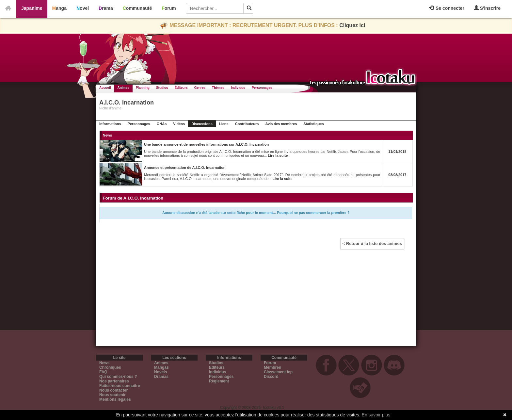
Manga (59, 8)
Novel (83, 8)
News (104, 363)
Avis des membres (281, 124)
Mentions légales (115, 399)
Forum (169, 8)
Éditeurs (181, 88)
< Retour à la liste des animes (372, 243)
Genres (200, 88)
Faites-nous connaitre (120, 386)
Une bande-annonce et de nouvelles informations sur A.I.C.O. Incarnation (206, 144)
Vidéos (179, 124)
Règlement (219, 381)
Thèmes (218, 88)
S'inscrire (487, 8)
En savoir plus (376, 415)
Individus (238, 88)
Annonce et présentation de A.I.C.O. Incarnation (185, 168)
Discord (271, 377)
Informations (110, 124)
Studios (162, 88)
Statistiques (313, 124)
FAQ (103, 372)
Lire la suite (278, 155)
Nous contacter (113, 390)
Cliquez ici (352, 25)
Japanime (32, 8)
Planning (143, 88)
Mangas (161, 367)
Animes (123, 88)
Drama (106, 8)
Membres (272, 367)
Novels (160, 372)
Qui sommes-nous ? (118, 377)
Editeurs (217, 367)
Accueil (105, 88)
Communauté (137, 8)
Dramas (161, 377)
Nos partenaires (114, 381)
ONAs (162, 124)
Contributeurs (247, 124)
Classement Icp (278, 372)
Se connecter (447, 8)
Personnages (262, 88)
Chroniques (110, 367)
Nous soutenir (112, 395)
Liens (224, 124)
